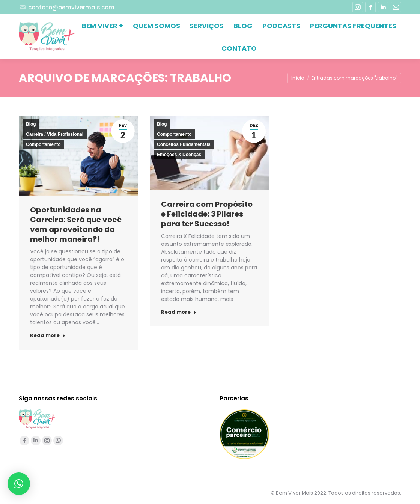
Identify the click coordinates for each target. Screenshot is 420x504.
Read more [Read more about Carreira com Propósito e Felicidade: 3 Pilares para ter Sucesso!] (179, 312)
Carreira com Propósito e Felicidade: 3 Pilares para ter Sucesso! (207, 214)
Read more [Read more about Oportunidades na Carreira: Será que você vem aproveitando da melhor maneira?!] (48, 335)
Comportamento (43, 144)
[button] (19, 484)
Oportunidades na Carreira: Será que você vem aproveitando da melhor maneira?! (76, 224)
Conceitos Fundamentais (184, 144)
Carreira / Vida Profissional (55, 134)
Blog (31, 124)
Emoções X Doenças (179, 155)
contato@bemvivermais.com (67, 7)
